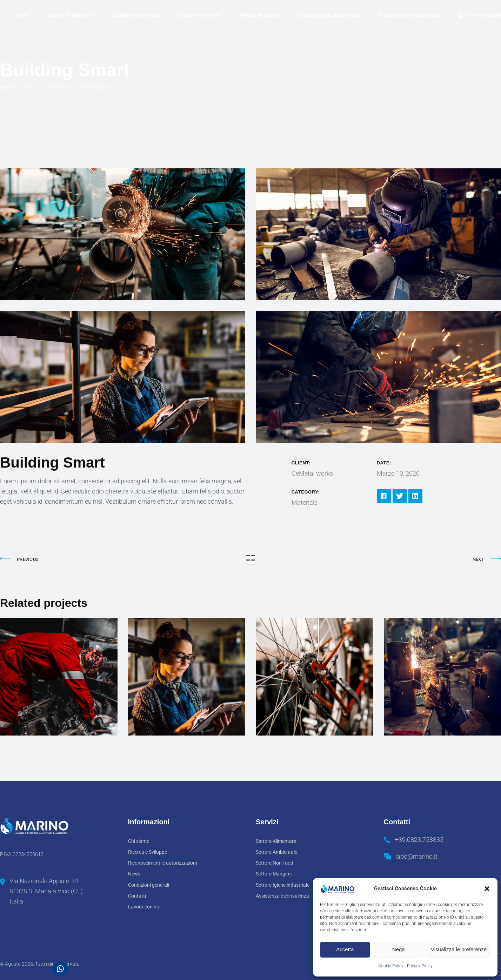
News (134, 874)
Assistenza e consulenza (282, 896)
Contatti (137, 896)
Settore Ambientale (276, 852)
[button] (487, 889)
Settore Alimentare (276, 841)
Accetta (345, 949)
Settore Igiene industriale (283, 885)
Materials (305, 502)
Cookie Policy (391, 966)
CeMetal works (312, 473)
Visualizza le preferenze (459, 949)
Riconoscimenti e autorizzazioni (162, 863)
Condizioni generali (149, 885)
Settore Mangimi (274, 874)
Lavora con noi (144, 907)
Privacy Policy (420, 966)
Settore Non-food (275, 863)
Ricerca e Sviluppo (148, 852)
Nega (399, 949)
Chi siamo (139, 841)
